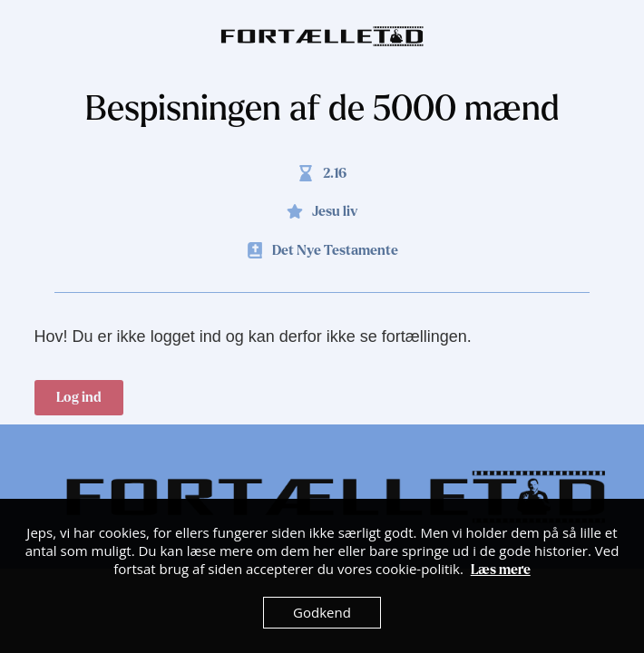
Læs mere (501, 570)
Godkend (322, 612)
